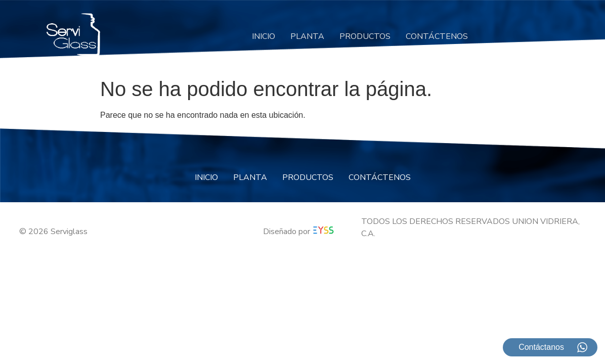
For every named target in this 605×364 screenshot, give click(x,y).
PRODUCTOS (365, 36)
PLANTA (307, 36)
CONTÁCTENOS (437, 36)
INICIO (264, 36)
